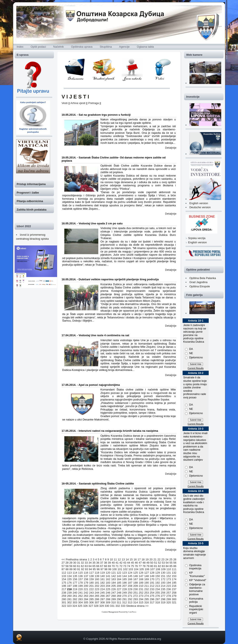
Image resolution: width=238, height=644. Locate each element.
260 (69, 596)
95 (94, 569)
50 (152, 563)
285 (92, 599)
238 (64, 593)
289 (114, 599)
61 (79, 566)
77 (140, 566)
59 (71, 566)
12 (119, 559)
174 (174, 579)
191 (152, 583)
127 (146, 573)
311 (119, 602)
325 (80, 606)
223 (97, 589)
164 (119, 579)
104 (136, 569)
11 (115, 559)
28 (67, 563)
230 (135, 589)
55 (171, 563)
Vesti (65, 103)
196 (64, 586)
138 (92, 576)
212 (152, 586)
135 (75, 576)
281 (69, 599)
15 (131, 559)
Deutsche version (200, 207)
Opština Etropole (200, 286)
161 (103, 579)
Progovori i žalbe (28, 193)
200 (86, 586)
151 (163, 576)
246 (108, 593)
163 (114, 579)
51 (155, 563)
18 (143, 559)
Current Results (196, 368)
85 (171, 566)
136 (80, 576)
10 (111, 559)
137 (86, 576)
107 (152, 569)
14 (127, 559)
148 (146, 576)
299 (169, 599)
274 (146, 596)
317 (152, 602)
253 (146, 593)
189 (141, 583)
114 (75, 573)
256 (163, 593)
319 (163, 602)
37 (102, 563)
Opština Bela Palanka (203, 278)
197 (69, 586)
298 (163, 599)
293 (135, 599)
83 (163, 566)
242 (86, 593)
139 (97, 576)
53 (163, 563)
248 (119, 593)
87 (63, 569)
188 (135, 583)
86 (175, 566)
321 (174, 602)
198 (75, 586)
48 (144, 563)
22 (159, 559)
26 (175, 559)
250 (130, 593)
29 (71, 563)
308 (103, 602)
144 (125, 576)
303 (75, 602)
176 (69, 583)
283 (80, 599)
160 (97, 579)
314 (135, 602)
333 (123, 606)
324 (75, 606)
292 (130, 599)
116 (86, 573)
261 (75, 596)
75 (132, 566)
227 (119, 589)
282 (75, 599)
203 (103, 586)
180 (92, 583)
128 (152, 573)
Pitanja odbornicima (30, 201)
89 (71, 569)
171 (158, 579)
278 (169, 596)
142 (114, 576)
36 (98, 563)
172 (163, 579)
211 (146, 586)
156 (75, 579)
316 (146, 602)
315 (141, 602)
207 (125, 586)
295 (146, 599)
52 (159, 563)
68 (106, 566)
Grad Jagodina (198, 282)
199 (80, 586)
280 (64, 599)
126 (141, 573)
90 (75, 569)
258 (174, 593)
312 (125, 602)
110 (169, 569)
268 (114, 596)
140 (103, 576)
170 (152, 579)
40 (113, 563)
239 (69, 593)
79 (148, 566)
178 (80, 583)
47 (140, 563)
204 (108, 586)
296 (152, 599)
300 (174, 599)
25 (171, 559)
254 (152, 593)
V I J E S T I (75, 97)
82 (159, 566)
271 (130, 596)
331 (112, 606)
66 (98, 566)
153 (174, 576)
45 (132, 563)
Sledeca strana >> (137, 606)
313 (130, 602)
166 (130, 579)
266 (103, 596)
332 (118, 606)
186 (125, 583)
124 (130, 573)
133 (64, 576)
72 (121, 566)
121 (114, 573)
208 (130, 586)
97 (102, 569)
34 (90, 563)
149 (152, 576)
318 (158, 602)
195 (174, 583)
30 (75, 563)
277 (163, 596)
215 (169, 586)
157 (80, 579)
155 (69, 579)
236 (169, 589)
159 (92, 579)
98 (106, 569)
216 (174, 586)
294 (141, 599)
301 (64, 602)
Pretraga (94, 103)
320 (169, 602)
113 (69, 573)
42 (121, 563)
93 (86, 569)
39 (109, 563)
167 (135, 579)
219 (75, 589)
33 (86, 563)
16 (135, 559)
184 (114, 583)
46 (136, 563)
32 (82, 563)
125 (135, 573)
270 (125, 596)
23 (163, 559)
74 (128, 566)
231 (141, 589)
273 (141, 596)
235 (163, 589)
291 (125, 599)
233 (152, 589)
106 (147, 569)
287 (103, 599)
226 (114, 589)
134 (69, 576)
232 (146, 589)
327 (91, 606)
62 (82, 566)
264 (92, 596)
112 (64, 573)
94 (90, 569)
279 (174, 596)
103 (131, 569)
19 (147, 559)
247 (114, 593)
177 (75, 583)
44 (128, 563)
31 (79, 563)
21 (155, 559)
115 (80, 573)
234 (158, 589)
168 (141, 579)
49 (148, 563)
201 (92, 586)
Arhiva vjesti (78, 103)
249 (125, 593)
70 (113, 566)
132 (174, 573)
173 (169, 579)
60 (75, 566)
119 (103, 573)
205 (114, 586)
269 (119, 596)
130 (163, 573)
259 (64, 596)
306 (92, 602)
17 (139, 559)
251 (135, 593)
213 (158, 586)
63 (86, 566)
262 (80, 596)
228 (125, 589)
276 (158, 596)
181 (97, 583)
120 (108, 573)
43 (125, 563)
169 (146, 579)
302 (69, 602)
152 (169, 576)
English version (199, 203)
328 (96, 606)
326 (85, 606)
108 (158, 569)
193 (163, 583)
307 (97, 602)
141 (108, 576)
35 (94, 563)
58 (67, 566)
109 (163, 569)
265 (97, 596)
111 (174, 569)
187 (130, 583)
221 (86, 589)
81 (155, 566)
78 (144, 566)
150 (158, 576)
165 (125, 579)
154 (64, 579)
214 (163, 586)
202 (97, 586)
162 (108, 579)
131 (169, 573)
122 (119, 573)
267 (108, 596)
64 (90, 566)
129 (158, 573)
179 (86, 583)
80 (152, 566)
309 (108, 602)
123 (125, 573)
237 (174, 589)
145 (130, 576)
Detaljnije (171, 148)
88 (67, 569)
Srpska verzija (197, 238)
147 (141, 576)
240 (75, 593)
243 (92, 593)
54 (167, 563)
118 (97, 573)
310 (114, 602)
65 (94, 566)
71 (117, 566)
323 (69, 606)
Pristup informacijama (31, 184)
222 (92, 589)
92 (83, 569)
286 (97, 599)
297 (158, 599)
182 (103, 583)
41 (117, 563)
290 (119, 599)
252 (141, 593)
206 (119, 586)
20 (151, 559)
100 (114, 569)
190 (146, 583)
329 (101, 606)
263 (86, 596)
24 (167, 559)
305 (86, 602)
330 (107, 606)
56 (175, 563)
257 (169, 593)
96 (98, 569)
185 (119, 583)
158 (86, 579)
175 (64, 583)
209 (135, 586)
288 (108, 599)
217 (64, 589)
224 (103, 589)
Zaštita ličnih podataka (32, 210)
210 (141, 586)
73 (125, 566)
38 (106, 563)
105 (142, 569)
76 (136, 566)
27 (63, 563)
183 (108, 583)
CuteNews (132, 612)
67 (102, 566)
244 (97, 593)
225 (108, 589)
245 (103, 593)
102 (125, 569)
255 (158, 593)
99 (110, 569)
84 (167, 566)
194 (169, 583)
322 (64, 606)
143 (119, 576)
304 (80, 602)
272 (135, 596)
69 (109, 566)
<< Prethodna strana (74, 559)
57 (63, 566)
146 (135, 576)
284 (86, 599)
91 (79, 569)
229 (130, 589)
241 (80, 593)
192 (158, 583)
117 (92, 573)
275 (152, 596)
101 (120, 569)
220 (80, 589)
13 (123, 559)
